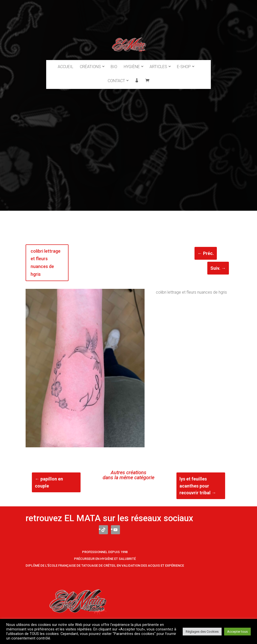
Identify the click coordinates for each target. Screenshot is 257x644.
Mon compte (137, 76)
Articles (158, 62)
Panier (147, 76)
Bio (114, 62)
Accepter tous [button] (237, 632)
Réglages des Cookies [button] (202, 632)
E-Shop (184, 62)
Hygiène (132, 62)
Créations (90, 62)
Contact (116, 76)
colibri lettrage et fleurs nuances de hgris (46, 263)
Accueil (66, 62)
